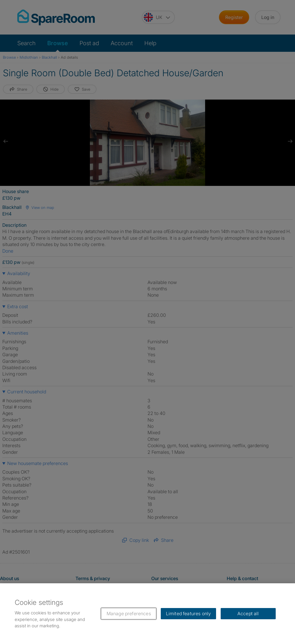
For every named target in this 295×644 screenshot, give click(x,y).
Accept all (248, 613)
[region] (147, 614)
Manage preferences (129, 613)
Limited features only (188, 613)
